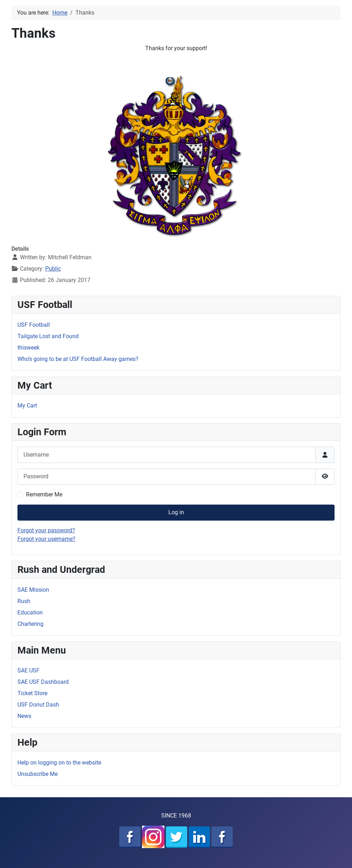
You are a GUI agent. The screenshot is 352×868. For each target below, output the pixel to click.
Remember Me (44, 494)
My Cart (27, 406)
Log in (176, 512)
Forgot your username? (46, 539)
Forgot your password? (46, 530)
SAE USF (28, 670)
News (24, 716)
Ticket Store (32, 693)
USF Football (34, 325)
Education (30, 613)
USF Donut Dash (38, 705)
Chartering (30, 624)
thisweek (28, 348)
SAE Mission (33, 590)
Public (53, 269)
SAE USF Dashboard (43, 682)
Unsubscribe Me (38, 774)
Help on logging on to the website (59, 763)
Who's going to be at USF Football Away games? (78, 359)
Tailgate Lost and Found (48, 336)
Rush (24, 601)
